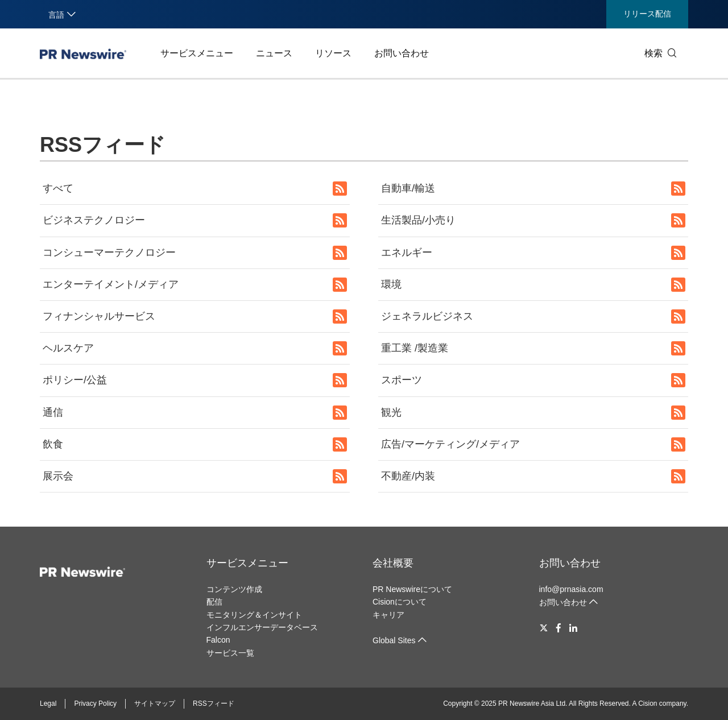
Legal (48, 704)
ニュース (274, 53)
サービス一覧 (230, 653)
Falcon (218, 640)
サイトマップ (155, 704)
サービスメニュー (197, 53)
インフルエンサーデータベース (262, 627)
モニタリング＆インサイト (254, 615)
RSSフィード (214, 704)
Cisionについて (400, 602)
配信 (214, 602)
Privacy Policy (95, 704)
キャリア (388, 615)
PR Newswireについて (412, 589)
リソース (333, 53)
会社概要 (393, 563)
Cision (648, 704)
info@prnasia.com (571, 589)
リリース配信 (647, 14)
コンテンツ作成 (234, 589)
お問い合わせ (402, 53)
